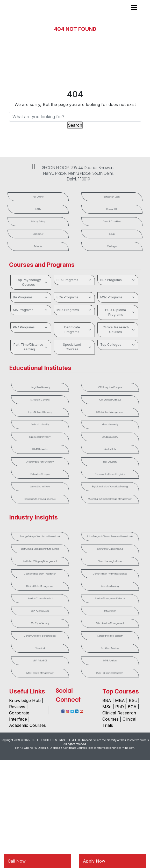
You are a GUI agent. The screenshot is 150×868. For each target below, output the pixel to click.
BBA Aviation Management (110, 412)
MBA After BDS (40, 661)
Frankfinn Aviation (110, 648)
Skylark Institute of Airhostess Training (110, 487)
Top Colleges (118, 345)
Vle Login (112, 246)
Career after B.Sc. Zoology (110, 636)
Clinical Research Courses (119, 330)
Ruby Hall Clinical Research (110, 673)
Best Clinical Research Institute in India (40, 549)
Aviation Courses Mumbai (40, 599)
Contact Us (112, 209)
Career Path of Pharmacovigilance (110, 574)
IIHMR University (40, 449)
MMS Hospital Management (40, 673)
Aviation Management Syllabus (110, 599)
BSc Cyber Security (40, 623)
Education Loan (112, 197)
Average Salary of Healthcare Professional (40, 537)
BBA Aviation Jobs (40, 611)
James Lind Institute (40, 487)
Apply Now (94, 861)
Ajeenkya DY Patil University (40, 462)
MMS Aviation (110, 661)
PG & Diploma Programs (120, 312)
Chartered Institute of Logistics (110, 474)
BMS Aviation (110, 611)
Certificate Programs (78, 330)
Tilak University (110, 462)
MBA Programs (74, 310)
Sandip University (110, 437)
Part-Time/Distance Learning (31, 347)
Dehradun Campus (40, 474)
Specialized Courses (78, 347)
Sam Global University (40, 437)
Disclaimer (38, 234)
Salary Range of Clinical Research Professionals (110, 537)
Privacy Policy (38, 222)
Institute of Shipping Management (40, 561)
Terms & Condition (112, 222)
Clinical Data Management (40, 586)
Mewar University (110, 425)
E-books (38, 246)
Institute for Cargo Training (110, 549)
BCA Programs (74, 297)
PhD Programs (31, 328)
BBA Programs (74, 280)
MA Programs (31, 310)
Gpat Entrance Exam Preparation (40, 574)
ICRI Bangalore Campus (110, 387)
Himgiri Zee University (40, 387)
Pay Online (38, 197)
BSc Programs (118, 280)
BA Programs (31, 297)
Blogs (112, 234)
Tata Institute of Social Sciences (40, 499)
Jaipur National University (40, 412)
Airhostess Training (110, 586)
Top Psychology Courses (32, 282)
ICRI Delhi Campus (40, 400)
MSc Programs (118, 297)
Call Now (17, 861)
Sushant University (40, 425)
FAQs (38, 209)
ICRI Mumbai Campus (110, 400)
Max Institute (110, 449)
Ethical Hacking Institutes (110, 561)
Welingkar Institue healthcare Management (110, 499)
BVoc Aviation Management (110, 623)
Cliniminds (40, 648)
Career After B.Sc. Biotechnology (40, 636)
